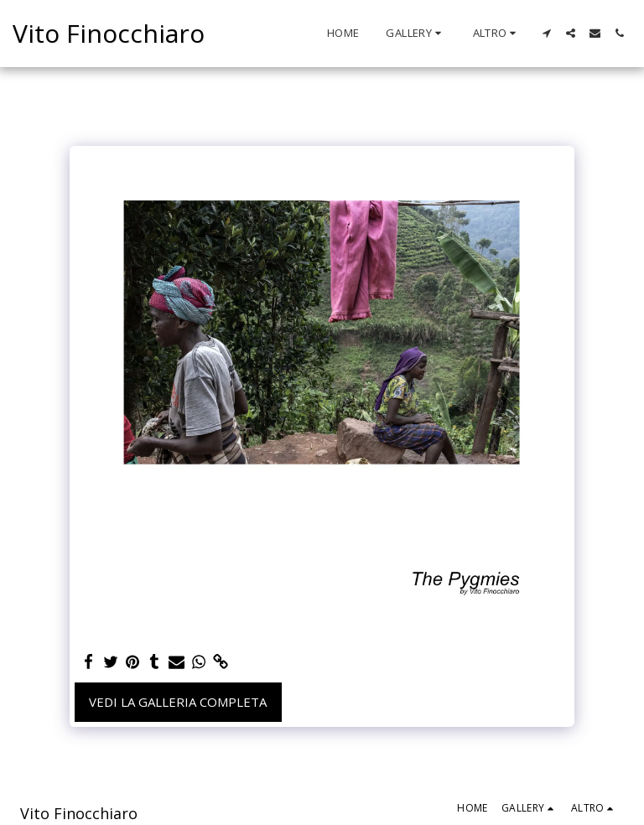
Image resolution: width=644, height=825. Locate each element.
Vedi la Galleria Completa (178, 702)
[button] (415, 34)
